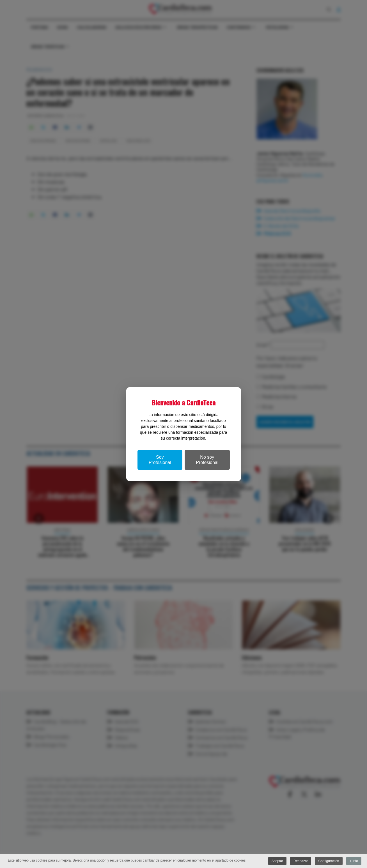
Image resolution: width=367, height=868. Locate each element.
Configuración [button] (329, 861)
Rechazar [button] (301, 861)
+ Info (354, 861)
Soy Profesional (160, 460)
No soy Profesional (207, 460)
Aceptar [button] (277, 861)
